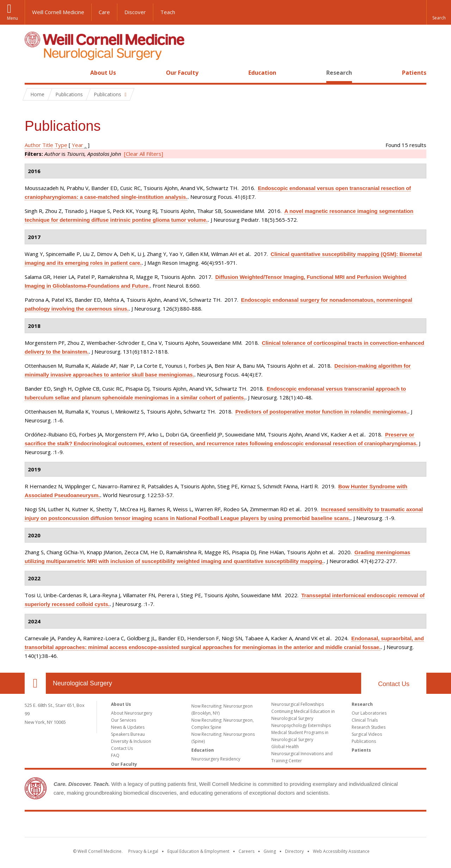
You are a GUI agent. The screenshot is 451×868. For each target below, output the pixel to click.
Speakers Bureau (128, 734)
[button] (439, 12)
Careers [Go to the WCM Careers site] (246, 851)
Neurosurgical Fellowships (298, 704)
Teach (168, 12)
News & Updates (128, 727)
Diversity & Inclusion (131, 741)
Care (104, 12)
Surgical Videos (367, 734)
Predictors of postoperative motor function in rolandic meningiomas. (322, 412)
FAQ (115, 755)
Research (339, 73)
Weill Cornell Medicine (58, 12)
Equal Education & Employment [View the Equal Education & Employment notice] (198, 851)
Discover (135, 12)
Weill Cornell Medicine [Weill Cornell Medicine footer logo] (225, 826)
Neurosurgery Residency (216, 759)
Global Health (285, 747)
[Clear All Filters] (144, 154)
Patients (414, 73)
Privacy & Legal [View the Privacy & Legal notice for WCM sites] (143, 851)
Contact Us (394, 684)
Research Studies (369, 727)
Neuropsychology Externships (301, 725)
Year (78, 145)
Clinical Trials (365, 720)
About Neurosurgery (132, 713)
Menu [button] (13, 18)
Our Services (123, 720)
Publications (364, 741)
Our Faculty (182, 73)
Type (61, 145)
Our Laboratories (369, 713)
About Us (103, 73)
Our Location (35, 683)
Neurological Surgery (82, 683)
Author (33, 145)
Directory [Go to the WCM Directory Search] (294, 851)
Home (32, 73)
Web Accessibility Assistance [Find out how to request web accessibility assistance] (341, 851)
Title (48, 145)
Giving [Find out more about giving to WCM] (270, 851)
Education (262, 73)
